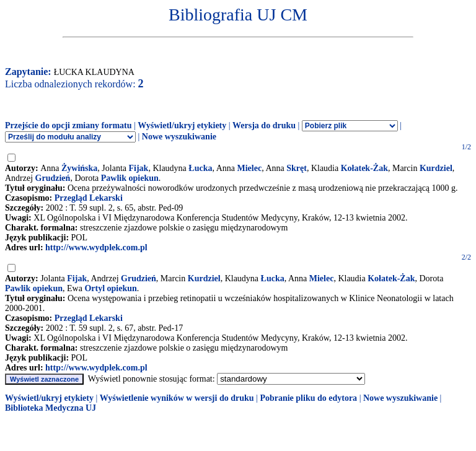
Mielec (250, 168)
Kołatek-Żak (364, 168)
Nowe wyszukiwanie (179, 137)
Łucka (200, 168)
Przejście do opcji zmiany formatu (68, 125)
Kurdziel (436, 168)
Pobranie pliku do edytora (308, 398)
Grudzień (53, 178)
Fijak (139, 168)
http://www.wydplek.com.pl (96, 247)
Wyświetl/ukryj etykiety (182, 125)
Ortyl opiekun (110, 288)
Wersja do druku (264, 125)
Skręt (297, 168)
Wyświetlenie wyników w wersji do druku (177, 398)
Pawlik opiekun (130, 178)
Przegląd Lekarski (89, 198)
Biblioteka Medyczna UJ (51, 408)
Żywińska (79, 168)
